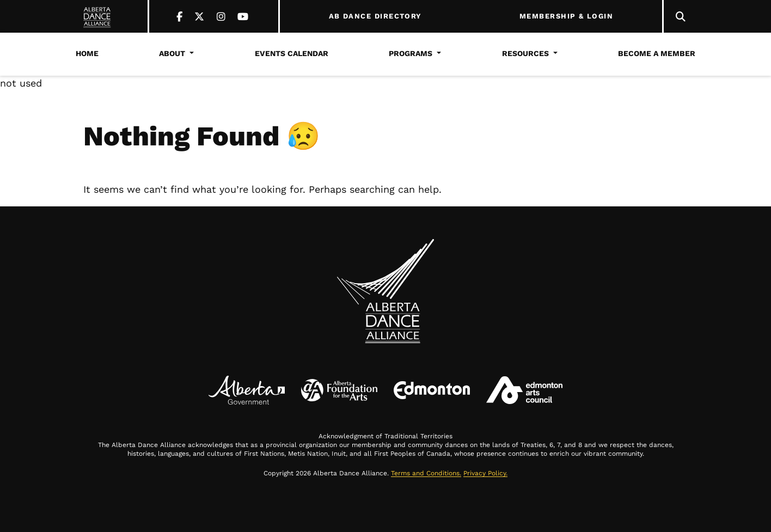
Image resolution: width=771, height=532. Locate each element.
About (172, 53)
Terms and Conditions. (426, 473)
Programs (411, 53)
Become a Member (657, 53)
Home (87, 53)
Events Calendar (292, 53)
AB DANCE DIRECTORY (375, 16)
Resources (525, 53)
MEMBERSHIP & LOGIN (566, 16)
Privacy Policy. (485, 473)
